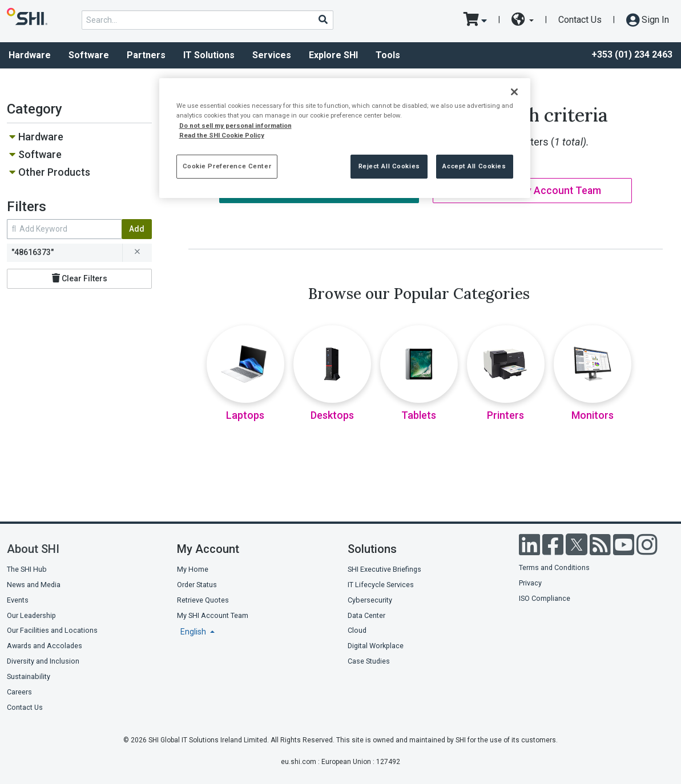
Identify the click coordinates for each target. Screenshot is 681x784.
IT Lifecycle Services (381, 585)
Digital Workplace (376, 646)
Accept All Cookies (474, 166)
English (194, 632)
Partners (146, 55)
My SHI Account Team (213, 615)
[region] (345, 138)
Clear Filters (80, 278)
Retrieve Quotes (203, 600)
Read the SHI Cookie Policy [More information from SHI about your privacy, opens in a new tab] (222, 135)
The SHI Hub (27, 569)
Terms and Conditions (554, 567)
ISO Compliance (545, 598)
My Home (193, 569)
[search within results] (64, 229)
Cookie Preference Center (227, 166)
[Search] (323, 19)
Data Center (366, 615)
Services (272, 55)
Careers (19, 692)
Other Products (54, 172)
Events (18, 600)
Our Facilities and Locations (52, 630)
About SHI (33, 549)
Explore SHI (333, 55)
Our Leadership (31, 615)
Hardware (41, 137)
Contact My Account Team (532, 191)
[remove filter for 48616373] (137, 253)
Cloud (357, 630)
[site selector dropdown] (523, 20)
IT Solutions (209, 55)
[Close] (514, 92)
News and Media (34, 585)
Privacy (530, 583)
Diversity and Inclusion (43, 661)
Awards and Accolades (45, 646)
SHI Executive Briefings (384, 569)
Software (89, 55)
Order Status (197, 585)
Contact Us (580, 20)
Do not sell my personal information (235, 126)
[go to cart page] (475, 20)
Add (137, 229)
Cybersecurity (370, 600)
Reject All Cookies (389, 166)
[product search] (207, 20)
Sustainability (29, 676)
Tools (388, 55)
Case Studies (369, 661)
